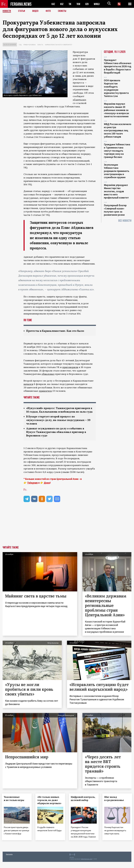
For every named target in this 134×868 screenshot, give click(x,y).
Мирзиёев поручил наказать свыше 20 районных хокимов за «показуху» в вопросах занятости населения (116, 110)
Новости (7, 11)
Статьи (22, 11)
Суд (20, 45)
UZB (88, 4)
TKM (79, 4)
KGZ (62, 4)
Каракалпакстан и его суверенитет (59, 45)
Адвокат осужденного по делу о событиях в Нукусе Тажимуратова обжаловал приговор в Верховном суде (58, 435)
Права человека (30, 45)
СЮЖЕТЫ (62, 11)
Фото (48, 11)
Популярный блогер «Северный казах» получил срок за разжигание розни (115, 210)
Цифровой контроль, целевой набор (83, 804)
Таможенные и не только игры (15, 802)
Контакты (9, 860)
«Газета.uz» (79, 100)
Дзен (47, 486)
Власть (40, 45)
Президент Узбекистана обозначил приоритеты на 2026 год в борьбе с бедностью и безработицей (118, 66)
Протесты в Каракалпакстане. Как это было (56, 331)
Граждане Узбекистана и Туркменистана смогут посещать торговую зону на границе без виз (117, 151)
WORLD (98, 4)
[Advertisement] (67, 530)
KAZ (53, 4)
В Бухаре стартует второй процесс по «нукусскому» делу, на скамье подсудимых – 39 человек (60, 424)
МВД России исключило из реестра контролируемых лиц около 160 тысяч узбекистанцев (118, 130)
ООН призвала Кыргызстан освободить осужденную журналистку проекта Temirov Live (116, 88)
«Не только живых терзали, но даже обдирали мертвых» (50, 804)
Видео (35, 11)
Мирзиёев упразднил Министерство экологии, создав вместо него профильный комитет (116, 191)
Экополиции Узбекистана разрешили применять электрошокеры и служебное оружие (117, 171)
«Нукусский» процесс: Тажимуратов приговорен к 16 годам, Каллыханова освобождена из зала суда (52, 412)
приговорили (70, 367)
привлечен (45, 391)
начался (28, 384)
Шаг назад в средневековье (115, 802)
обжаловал (48, 374)
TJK (70, 4)
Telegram (32, 486)
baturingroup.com (86, 865)
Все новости (125, 221)
